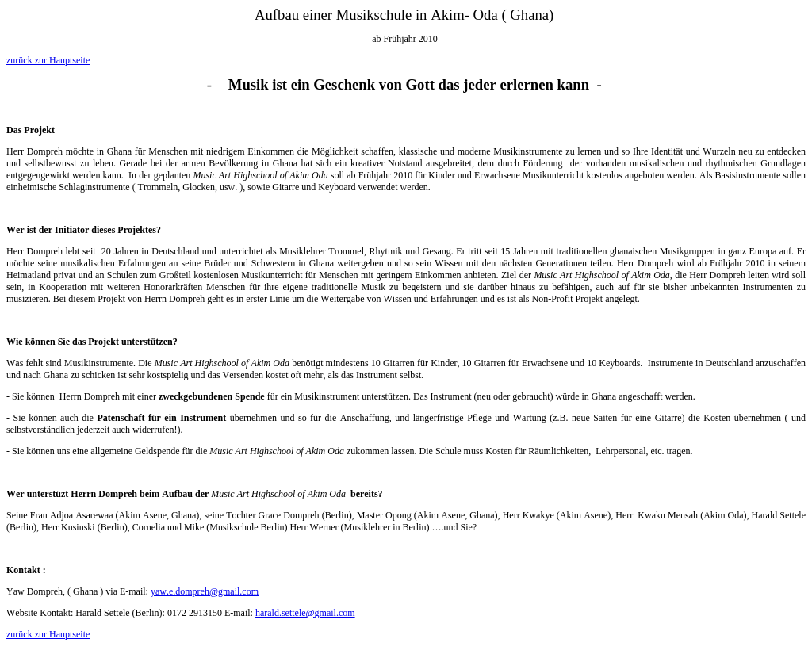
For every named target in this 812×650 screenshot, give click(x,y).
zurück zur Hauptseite (48, 60)
